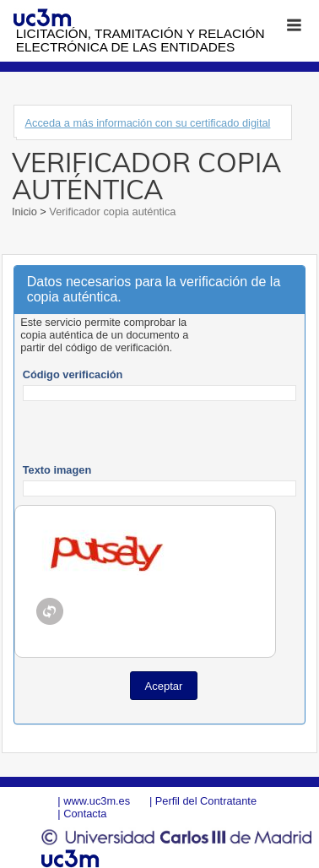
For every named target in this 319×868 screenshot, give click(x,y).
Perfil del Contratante (206, 801)
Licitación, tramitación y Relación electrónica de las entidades (141, 40)
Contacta (85, 814)
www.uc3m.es (97, 801)
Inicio (26, 212)
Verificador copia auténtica (111, 212)
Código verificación (73, 374)
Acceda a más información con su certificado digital (147, 123)
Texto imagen (57, 470)
